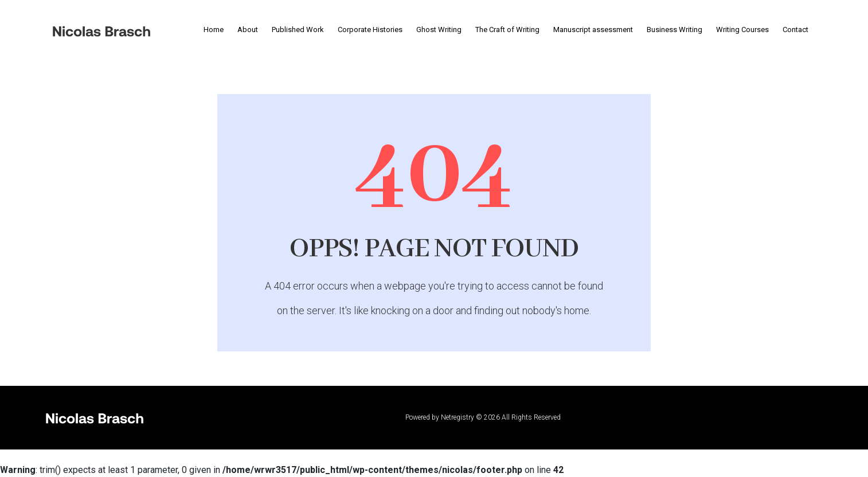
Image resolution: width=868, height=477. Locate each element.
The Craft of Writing (507, 30)
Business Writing (675, 30)
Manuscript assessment (593, 30)
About (248, 30)
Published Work (298, 30)
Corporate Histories (370, 30)
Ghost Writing (439, 30)
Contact (795, 30)
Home (214, 30)
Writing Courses (742, 30)
